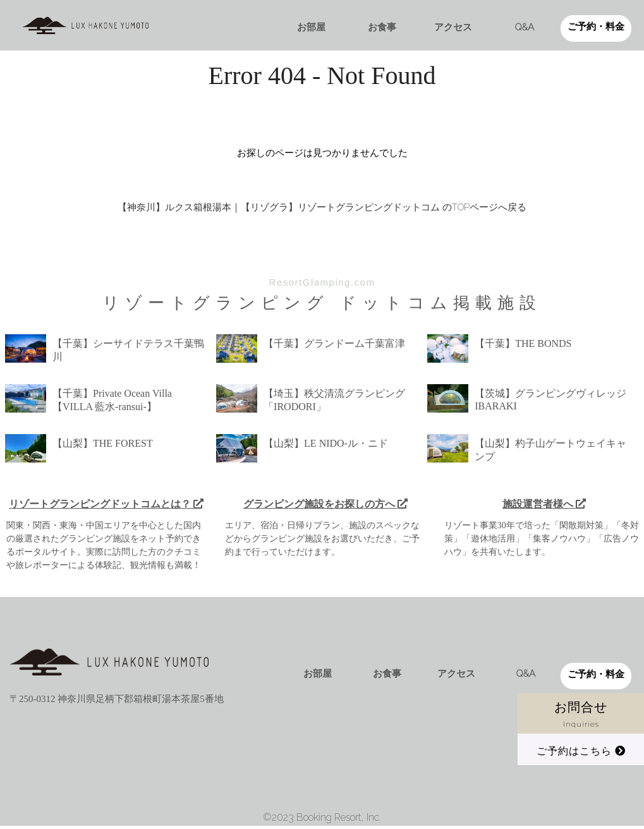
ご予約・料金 (596, 27)
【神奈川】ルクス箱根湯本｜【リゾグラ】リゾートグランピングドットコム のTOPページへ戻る (322, 207)
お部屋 (311, 27)
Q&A (525, 27)
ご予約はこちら (581, 751)
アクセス (453, 27)
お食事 (382, 27)
